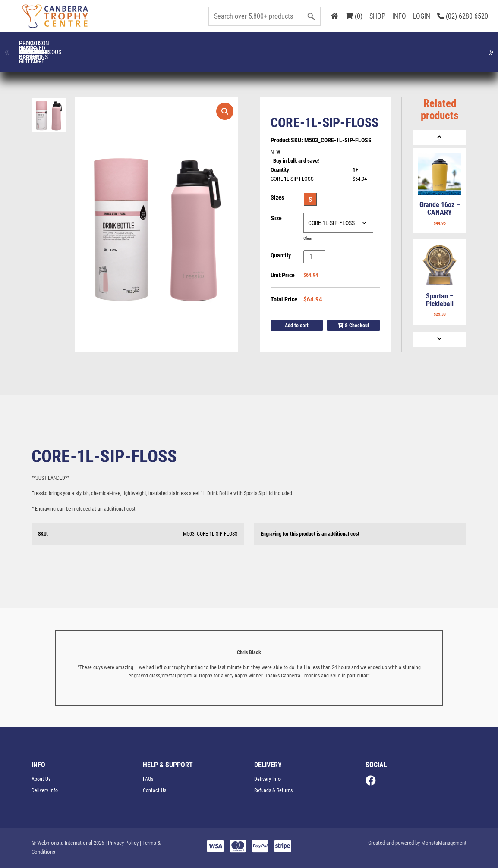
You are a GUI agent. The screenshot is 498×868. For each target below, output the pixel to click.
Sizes (277, 198)
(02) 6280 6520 (463, 16)
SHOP (377, 16)
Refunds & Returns (273, 791)
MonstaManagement (444, 843)
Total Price (284, 300)
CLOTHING (92, 48)
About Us (41, 780)
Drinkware (249, 48)
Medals (458, 48)
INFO (399, 16)
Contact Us (154, 791)
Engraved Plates (301, 48)
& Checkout (353, 326)
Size (276, 219)
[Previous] (440, 137)
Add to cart (297, 326)
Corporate (144, 48)
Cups (197, 48)
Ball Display (40, 48)
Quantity (281, 256)
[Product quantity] (314, 257)
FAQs (148, 780)
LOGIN (422, 16)
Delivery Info (45, 791)
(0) (354, 16)
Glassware (406, 48)
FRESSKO (354, 48)
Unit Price (283, 276)
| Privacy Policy (122, 843)
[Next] (440, 339)
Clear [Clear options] (308, 239)
